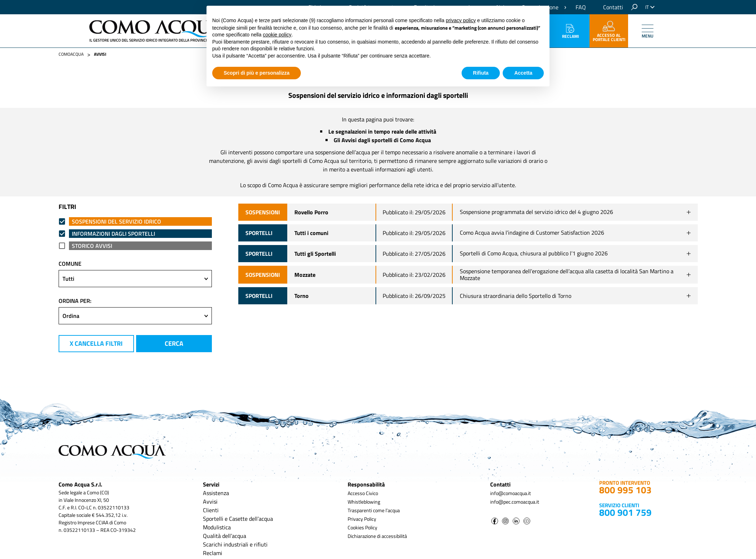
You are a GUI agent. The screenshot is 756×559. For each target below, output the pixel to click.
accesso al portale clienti (609, 32)
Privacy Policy (362, 519)
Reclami (570, 32)
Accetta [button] (523, 73)
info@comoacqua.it (511, 493)
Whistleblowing (364, 502)
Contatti (613, 7)
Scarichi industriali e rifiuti (235, 544)
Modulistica (217, 527)
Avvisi (210, 501)
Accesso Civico (363, 493)
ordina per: (75, 301)
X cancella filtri (96, 343)
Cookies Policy (362, 527)
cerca (174, 343)
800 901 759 (625, 512)
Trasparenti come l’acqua (374, 510)
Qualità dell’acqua (225, 536)
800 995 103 (625, 490)
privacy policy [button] (461, 20)
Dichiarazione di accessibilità (377, 536)
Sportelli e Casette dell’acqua (238, 519)
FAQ (581, 7)
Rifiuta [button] (481, 73)
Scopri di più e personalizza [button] (257, 73)
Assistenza (216, 493)
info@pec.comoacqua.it (515, 502)
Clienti (211, 510)
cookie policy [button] (277, 35)
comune (70, 264)
